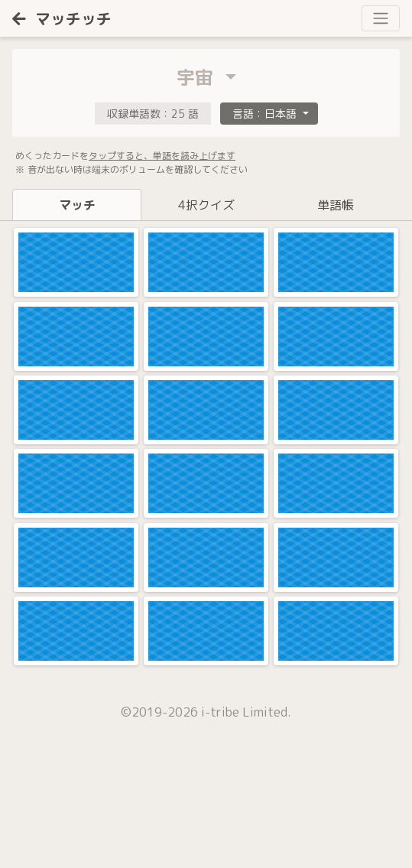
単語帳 (336, 205)
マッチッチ (62, 18)
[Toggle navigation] (381, 18)
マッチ (77, 205)
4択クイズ (206, 205)
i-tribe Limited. (246, 712)
